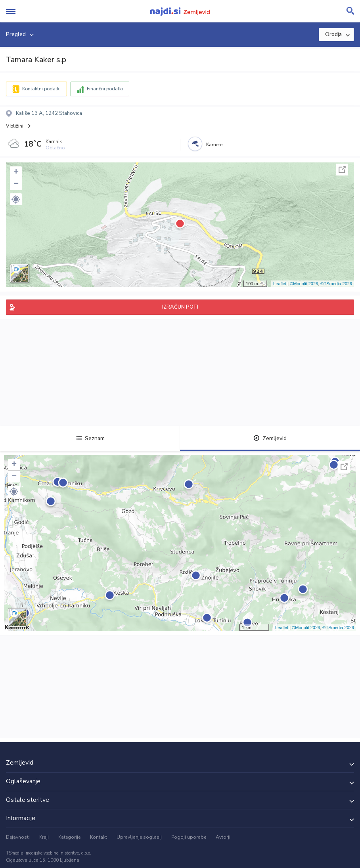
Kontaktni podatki (41, 89)
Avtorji (223, 837)
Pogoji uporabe (189, 837)
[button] (16, 199)
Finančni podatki (105, 89)
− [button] (16, 184)
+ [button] (16, 172)
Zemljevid (270, 438)
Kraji (44, 837)
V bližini (15, 126)
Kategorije (69, 837)
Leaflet (280, 284)
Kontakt (99, 837)
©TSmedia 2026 (336, 284)
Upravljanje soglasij (139, 837)
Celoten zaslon (342, 170)
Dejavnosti (18, 837)
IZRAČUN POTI (180, 307)
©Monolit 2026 (304, 284)
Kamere (214, 145)
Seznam (90, 438)
